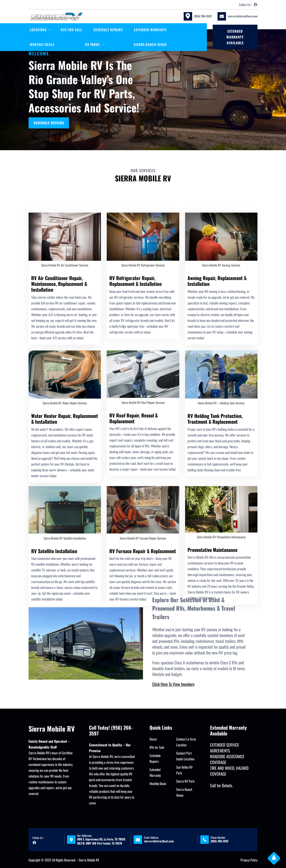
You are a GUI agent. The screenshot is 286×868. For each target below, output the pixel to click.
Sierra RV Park (185, 781)
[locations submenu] (50, 30)
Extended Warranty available (235, 37)
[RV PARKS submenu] (103, 44)
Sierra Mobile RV (52, 729)
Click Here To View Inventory (173, 684)
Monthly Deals (158, 783)
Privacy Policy (249, 860)
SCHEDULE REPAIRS (49, 122)
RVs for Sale (157, 747)
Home (153, 739)
